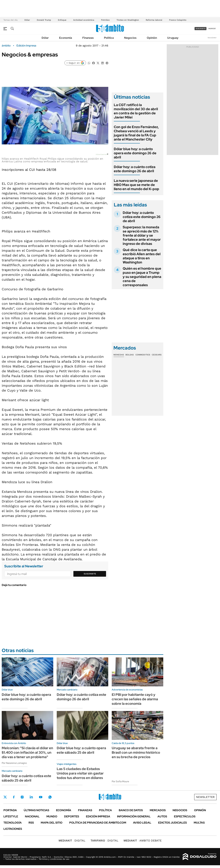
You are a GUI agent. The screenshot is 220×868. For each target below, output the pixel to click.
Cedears (157, 355)
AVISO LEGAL (142, 823)
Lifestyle (11, 816)
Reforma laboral (154, 20)
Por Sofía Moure (120, 781)
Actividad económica (84, 20)
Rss (31, 823)
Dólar (27, 20)
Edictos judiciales (172, 823)
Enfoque (62, 20)
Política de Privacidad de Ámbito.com (98, 823)
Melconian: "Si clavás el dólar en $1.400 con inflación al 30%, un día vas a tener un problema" (27, 752)
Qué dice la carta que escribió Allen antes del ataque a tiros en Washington (142, 256)
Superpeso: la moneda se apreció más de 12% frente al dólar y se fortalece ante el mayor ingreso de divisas (142, 235)
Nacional (32, 816)
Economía (66, 38)
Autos (162, 816)
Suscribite (90, 574)
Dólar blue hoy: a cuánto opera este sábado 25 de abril (81, 750)
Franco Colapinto (178, 20)
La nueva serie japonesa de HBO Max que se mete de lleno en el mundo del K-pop (136, 185)
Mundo (52, 816)
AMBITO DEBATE (143, 841)
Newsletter (212, 38)
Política (109, 38)
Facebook (14, 797)
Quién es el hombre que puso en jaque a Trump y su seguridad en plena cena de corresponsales (142, 277)
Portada (10, 810)
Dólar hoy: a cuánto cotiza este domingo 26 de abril (135, 169)
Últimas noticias (36, 810)
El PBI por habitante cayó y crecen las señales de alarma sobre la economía (135, 699)
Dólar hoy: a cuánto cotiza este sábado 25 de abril (26, 778)
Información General (134, 816)
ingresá (212, 28)
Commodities (143, 355)
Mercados (158, 810)
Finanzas (88, 38)
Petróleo (105, 20)
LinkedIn (31, 797)
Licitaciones (13, 829)
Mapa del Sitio (52, 823)
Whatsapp (50, 797)
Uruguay (173, 38)
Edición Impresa (98, 816)
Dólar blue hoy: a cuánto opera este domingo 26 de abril (135, 153)
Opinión (152, 38)
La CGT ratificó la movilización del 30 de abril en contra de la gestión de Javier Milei (136, 111)
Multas (199, 823)
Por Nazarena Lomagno (14, 763)
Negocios (130, 38)
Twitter (5, 797)
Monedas (119, 355)
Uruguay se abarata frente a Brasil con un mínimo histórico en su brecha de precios (136, 752)
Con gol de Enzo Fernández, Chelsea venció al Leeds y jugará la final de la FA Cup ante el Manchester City (136, 133)
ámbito (6, 46)
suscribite (201, 28)
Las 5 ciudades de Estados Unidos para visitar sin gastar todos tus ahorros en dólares (80, 773)
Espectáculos (185, 816)
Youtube (41, 797)
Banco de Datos (131, 810)
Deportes (72, 816)
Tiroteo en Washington (128, 20)
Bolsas (130, 355)
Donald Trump (44, 20)
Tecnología (13, 823)
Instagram (22, 797)
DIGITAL (72, 841)
